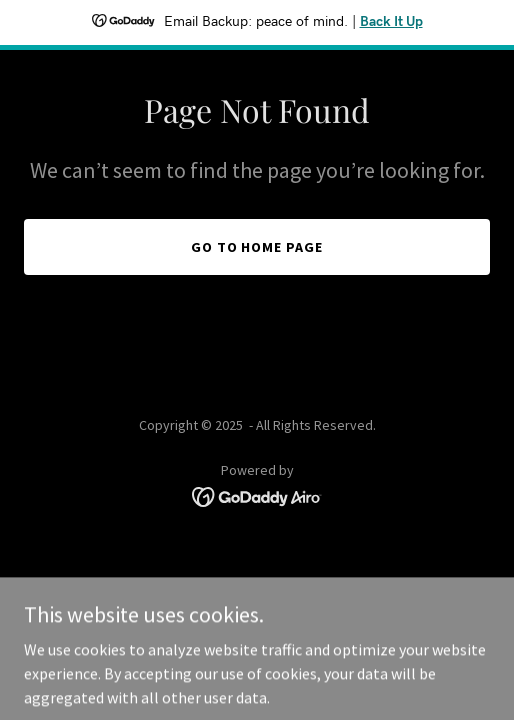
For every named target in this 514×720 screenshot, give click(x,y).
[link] (257, 495)
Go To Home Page (257, 247)
